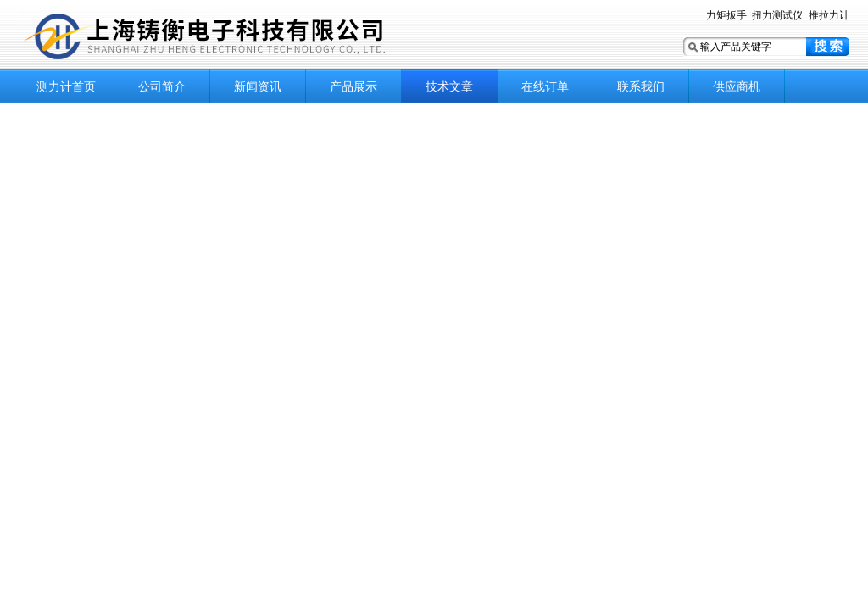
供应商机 (737, 86)
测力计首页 (66, 86)
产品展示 (353, 86)
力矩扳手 (726, 15)
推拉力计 (829, 15)
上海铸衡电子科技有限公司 (231, 36)
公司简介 (162, 86)
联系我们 (641, 86)
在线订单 (545, 86)
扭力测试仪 (777, 15)
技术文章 (449, 86)
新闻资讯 (258, 86)
